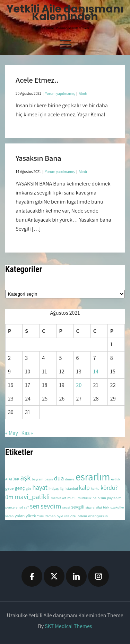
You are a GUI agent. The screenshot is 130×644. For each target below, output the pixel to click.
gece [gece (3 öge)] (9, 488)
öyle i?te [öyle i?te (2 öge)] (63, 516)
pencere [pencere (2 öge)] (11, 507)
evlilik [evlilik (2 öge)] (116, 479)
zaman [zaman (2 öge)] (50, 516)
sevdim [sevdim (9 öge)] (51, 506)
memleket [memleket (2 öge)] (59, 498)
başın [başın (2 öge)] (49, 479)
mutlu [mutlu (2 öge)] (72, 498)
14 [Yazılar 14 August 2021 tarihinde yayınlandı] (96, 371)
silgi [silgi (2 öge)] (99, 507)
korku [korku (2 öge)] (95, 488)
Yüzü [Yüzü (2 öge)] (41, 516)
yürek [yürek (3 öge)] (31, 516)
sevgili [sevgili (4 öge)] (78, 507)
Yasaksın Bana (38, 158)
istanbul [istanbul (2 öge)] (72, 488)
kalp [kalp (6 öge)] (84, 488)
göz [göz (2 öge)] (29, 488)
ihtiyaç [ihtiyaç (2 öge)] (54, 488)
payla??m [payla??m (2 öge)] (114, 498)
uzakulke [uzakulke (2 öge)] (117, 507)
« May (12, 433)
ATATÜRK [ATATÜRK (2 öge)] (12, 479)
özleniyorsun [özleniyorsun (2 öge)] (98, 516)
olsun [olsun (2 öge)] (102, 498)
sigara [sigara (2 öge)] (90, 507)
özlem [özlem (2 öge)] (82, 516)
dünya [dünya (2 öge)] (70, 479)
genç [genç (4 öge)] (20, 488)
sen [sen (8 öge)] (35, 506)
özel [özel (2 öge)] (73, 516)
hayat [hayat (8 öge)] (40, 487)
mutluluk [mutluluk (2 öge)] (85, 498)
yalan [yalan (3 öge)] (20, 516)
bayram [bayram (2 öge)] (38, 479)
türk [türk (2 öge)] (106, 507)
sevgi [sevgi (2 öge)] (66, 507)
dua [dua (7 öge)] (59, 478)
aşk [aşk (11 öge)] (25, 478)
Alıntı (83, 93)
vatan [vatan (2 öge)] (9, 516)
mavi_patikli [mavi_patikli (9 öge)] (32, 497)
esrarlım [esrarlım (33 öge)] (93, 477)
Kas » (27, 433)
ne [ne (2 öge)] (94, 498)
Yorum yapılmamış (60, 93)
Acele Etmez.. (37, 80)
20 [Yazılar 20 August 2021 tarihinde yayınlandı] (79, 385)
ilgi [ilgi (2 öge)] (62, 488)
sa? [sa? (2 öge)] (26, 507)
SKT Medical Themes (68, 626)
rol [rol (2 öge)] (21, 507)
